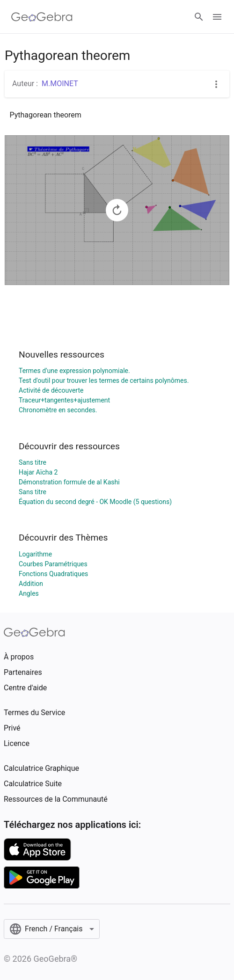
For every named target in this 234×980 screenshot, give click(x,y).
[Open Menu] (217, 17)
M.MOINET (60, 84)
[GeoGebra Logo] (42, 17)
